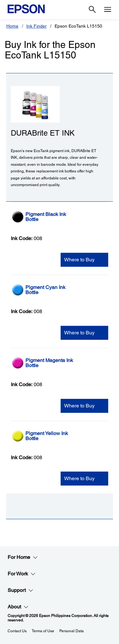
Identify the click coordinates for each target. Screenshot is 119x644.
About (18, 607)
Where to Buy (79, 260)
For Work (22, 574)
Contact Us (17, 631)
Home (12, 26)
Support (20, 590)
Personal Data (72, 631)
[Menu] (108, 10)
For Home (23, 557)
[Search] (92, 10)
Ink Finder (36, 26)
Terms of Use (43, 631)
